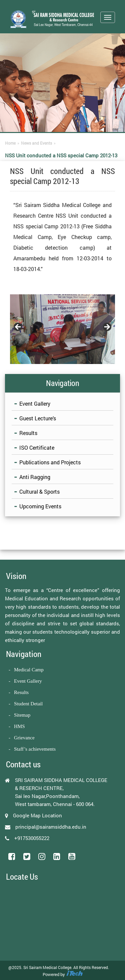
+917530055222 (32, 838)
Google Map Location (37, 815)
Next (107, 327)
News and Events (36, 143)
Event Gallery (35, 403)
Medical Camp (29, 670)
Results (28, 433)
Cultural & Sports (39, 491)
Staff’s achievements (35, 749)
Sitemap (22, 715)
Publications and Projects (50, 462)
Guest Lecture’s (38, 418)
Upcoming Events (40, 506)
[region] (62, 329)
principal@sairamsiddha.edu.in (51, 827)
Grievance (24, 738)
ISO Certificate (37, 447)
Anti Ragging (35, 477)
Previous (18, 327)
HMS (19, 726)
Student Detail (28, 704)
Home (10, 143)
